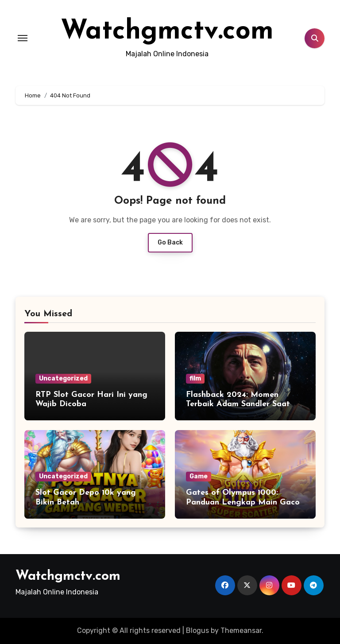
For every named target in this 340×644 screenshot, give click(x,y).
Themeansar (241, 630)
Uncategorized (63, 378)
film (195, 378)
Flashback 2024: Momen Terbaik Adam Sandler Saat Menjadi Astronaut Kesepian (240, 404)
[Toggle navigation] (23, 38)
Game (199, 476)
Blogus (197, 630)
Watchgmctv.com (167, 32)
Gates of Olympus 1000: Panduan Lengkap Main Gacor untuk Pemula (244, 502)
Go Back (170, 242)
